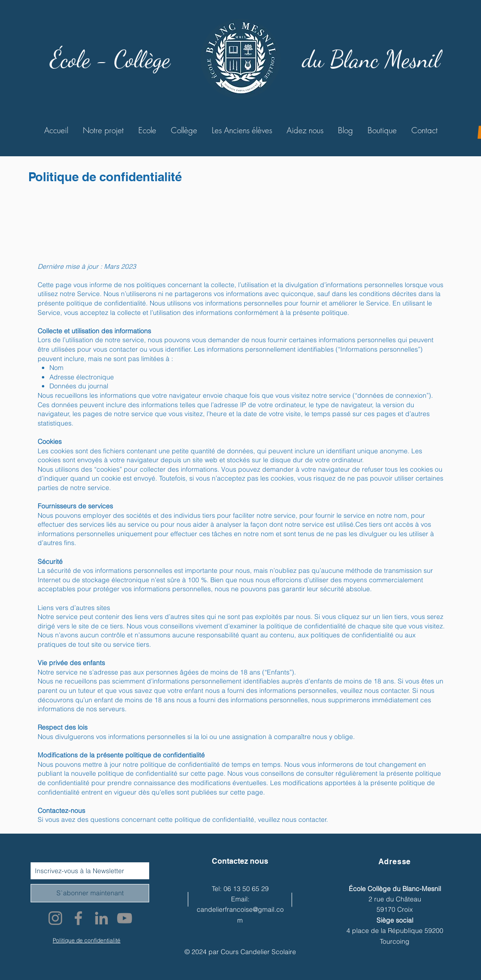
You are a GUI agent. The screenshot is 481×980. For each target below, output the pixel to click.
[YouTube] (124, 918)
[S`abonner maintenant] (90, 893)
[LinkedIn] (101, 918)
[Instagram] (55, 918)
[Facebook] (78, 918)
